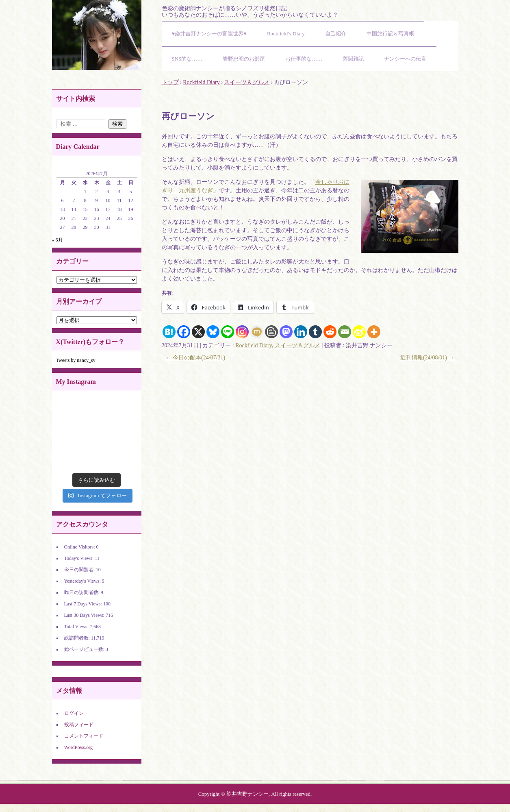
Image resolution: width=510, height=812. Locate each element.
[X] (198, 332)
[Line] (228, 332)
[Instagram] (242, 332)
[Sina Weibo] (359, 332)
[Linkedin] (301, 332)
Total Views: (77, 627)
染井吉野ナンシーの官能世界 (97, 35)
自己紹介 (336, 34)
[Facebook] (184, 332)
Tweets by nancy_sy (76, 360)
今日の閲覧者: (80, 570)
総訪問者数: (78, 638)
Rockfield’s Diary (286, 34)
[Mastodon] (286, 332)
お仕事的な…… (304, 59)
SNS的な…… (187, 59)
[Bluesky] (213, 332)
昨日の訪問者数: (82, 592)
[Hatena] (169, 332)
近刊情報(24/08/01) (427, 358)
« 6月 (58, 240)
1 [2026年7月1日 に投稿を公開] (85, 192)
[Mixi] (257, 332)
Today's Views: (80, 558)
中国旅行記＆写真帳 (390, 34)
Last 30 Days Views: (85, 615)
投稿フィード (79, 725)
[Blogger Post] (271, 332)
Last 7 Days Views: (84, 604)
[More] (374, 332)
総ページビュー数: (85, 649)
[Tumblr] (315, 332)
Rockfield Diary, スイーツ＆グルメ (278, 345)
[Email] (345, 332)
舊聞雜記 (353, 59)
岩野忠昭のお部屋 (244, 59)
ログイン (74, 713)
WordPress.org (78, 747)
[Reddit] (330, 332)
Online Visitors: (80, 547)
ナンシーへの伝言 (405, 59)
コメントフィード (84, 736)
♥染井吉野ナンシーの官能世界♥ (209, 34)
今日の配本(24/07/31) (196, 358)
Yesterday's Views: (83, 581)
